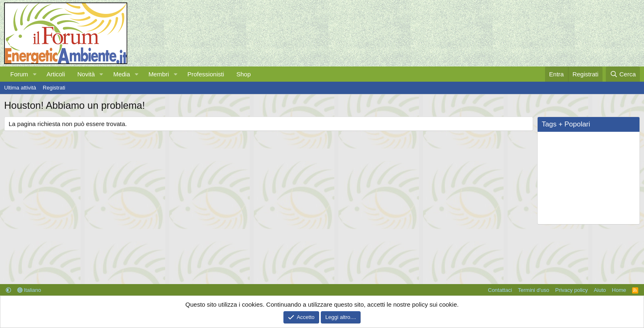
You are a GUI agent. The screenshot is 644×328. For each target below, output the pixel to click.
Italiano (29, 290)
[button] (34, 74)
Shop (243, 74)
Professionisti (206, 74)
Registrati (54, 88)
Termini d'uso (534, 290)
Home (619, 290)
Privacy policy (572, 290)
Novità (86, 74)
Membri (159, 74)
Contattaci (500, 290)
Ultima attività (20, 88)
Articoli (56, 74)
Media (122, 74)
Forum (19, 74)
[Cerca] (623, 74)
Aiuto (600, 290)
